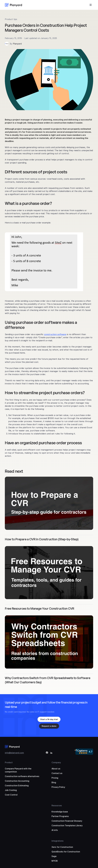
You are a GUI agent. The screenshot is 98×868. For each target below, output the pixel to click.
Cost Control (11, 795)
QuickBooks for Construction (66, 852)
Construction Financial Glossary (67, 821)
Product (9, 762)
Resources (57, 805)
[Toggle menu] (91, 5)
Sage (54, 856)
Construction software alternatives (22, 776)
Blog (54, 782)
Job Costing (11, 790)
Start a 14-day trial (49, 719)
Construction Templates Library (67, 825)
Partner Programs (60, 816)
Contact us (57, 773)
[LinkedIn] (51, 753)
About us (56, 769)
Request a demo (49, 726)
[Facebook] (47, 753)
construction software (55, 334)
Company (56, 762)
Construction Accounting (17, 781)
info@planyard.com (14, 753)
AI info (55, 830)
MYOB (55, 861)
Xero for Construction (62, 847)
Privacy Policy (58, 787)
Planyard (17, 44)
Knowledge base (60, 812)
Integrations (57, 841)
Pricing (55, 778)
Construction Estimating (17, 786)
